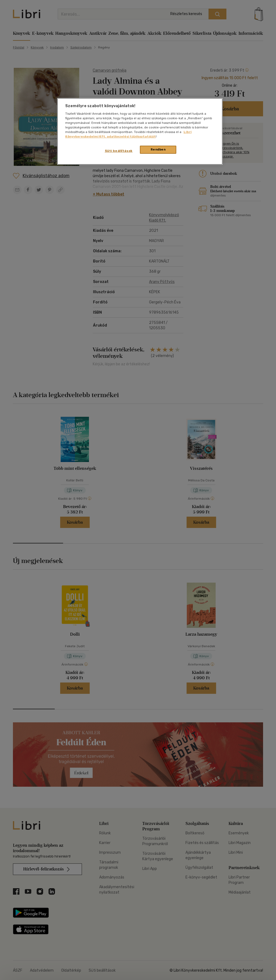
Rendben (158, 149)
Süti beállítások (119, 151)
